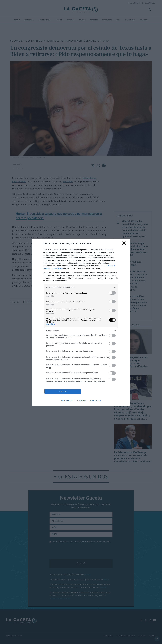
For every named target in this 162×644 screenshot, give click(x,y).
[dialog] (81, 322)
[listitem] (81, 287)
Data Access (81, 400)
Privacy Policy (95, 400)
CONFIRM (63, 391)
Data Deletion (67, 400)
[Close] (125, 244)
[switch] (112, 293)
